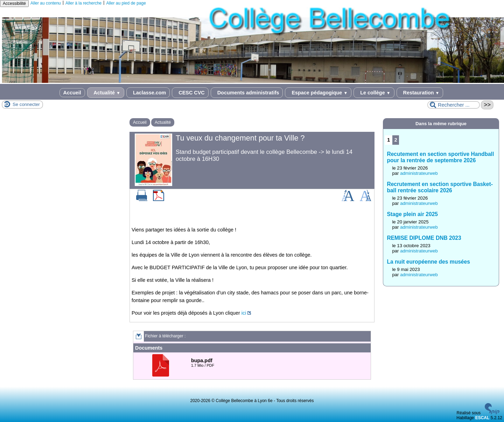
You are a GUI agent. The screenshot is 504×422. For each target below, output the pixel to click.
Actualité (106, 93)
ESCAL (482, 418)
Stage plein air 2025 (412, 214)
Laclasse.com (148, 93)
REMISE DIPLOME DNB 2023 (424, 238)
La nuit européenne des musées (428, 262)
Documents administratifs (247, 93)
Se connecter (26, 104)
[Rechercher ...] (454, 105)
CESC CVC (190, 93)
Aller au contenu (46, 3)
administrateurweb (419, 173)
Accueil (72, 93)
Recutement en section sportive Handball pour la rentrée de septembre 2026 (440, 157)
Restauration (420, 93)
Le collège (374, 93)
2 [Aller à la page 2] (396, 140)
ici (244, 313)
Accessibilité (14, 3)
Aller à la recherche (83, 3)
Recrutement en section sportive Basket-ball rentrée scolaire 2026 (440, 187)
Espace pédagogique (318, 93)
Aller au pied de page (126, 3)
